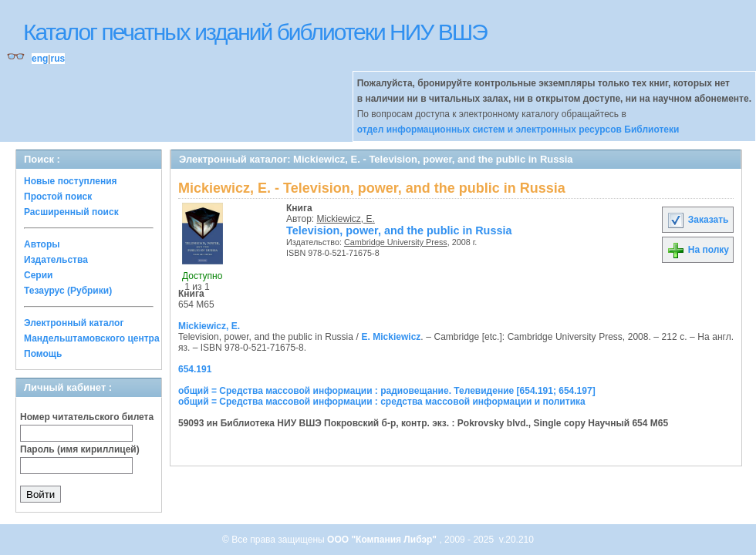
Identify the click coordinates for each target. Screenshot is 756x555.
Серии (38, 275)
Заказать (697, 220)
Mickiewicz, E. (346, 219)
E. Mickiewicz (391, 337)
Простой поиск (58, 197)
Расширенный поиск (71, 212)
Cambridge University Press (396, 242)
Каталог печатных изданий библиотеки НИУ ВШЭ (255, 32)
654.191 (195, 369)
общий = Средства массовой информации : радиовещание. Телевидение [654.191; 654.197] (387, 391)
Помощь (43, 354)
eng (40, 59)
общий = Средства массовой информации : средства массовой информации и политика (382, 402)
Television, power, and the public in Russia (399, 230)
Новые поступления (71, 181)
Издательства (56, 260)
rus (57, 59)
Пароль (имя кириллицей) (80, 449)
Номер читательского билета (87, 417)
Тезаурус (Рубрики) (68, 291)
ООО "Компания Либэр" (383, 540)
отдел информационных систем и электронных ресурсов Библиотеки (518, 129)
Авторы (42, 244)
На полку (698, 250)
